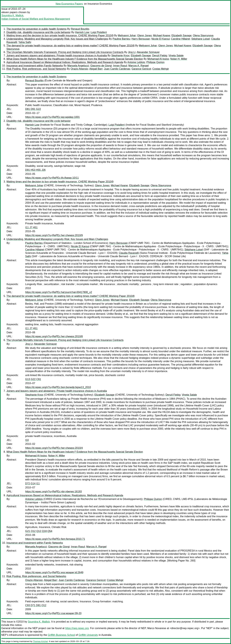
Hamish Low (82, 32)
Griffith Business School (61, 635)
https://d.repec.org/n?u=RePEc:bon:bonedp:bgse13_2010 (58, 387)
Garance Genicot (141, 69)
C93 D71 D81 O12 (36, 605)
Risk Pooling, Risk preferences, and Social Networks (36, 69)
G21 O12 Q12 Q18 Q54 (39, 531)
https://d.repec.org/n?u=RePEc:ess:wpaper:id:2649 (54, 572)
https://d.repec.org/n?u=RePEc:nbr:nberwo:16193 (53, 492)
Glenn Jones (145, 35)
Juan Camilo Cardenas (117, 69)
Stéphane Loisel (201, 39)
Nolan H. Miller (179, 59)
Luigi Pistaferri (99, 32)
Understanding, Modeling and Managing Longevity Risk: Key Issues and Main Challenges (57, 39)
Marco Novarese (157, 628)
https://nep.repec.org (77, 628)
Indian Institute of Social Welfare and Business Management (36, 19)
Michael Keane (162, 35)
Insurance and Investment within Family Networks (35, 66)
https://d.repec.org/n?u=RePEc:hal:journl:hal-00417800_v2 (59, 292)
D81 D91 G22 (33, 109)
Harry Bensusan (141, 39)
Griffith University (88, 635)
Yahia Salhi (25, 42)
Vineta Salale (176, 56)
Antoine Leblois (136, 62)
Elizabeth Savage (182, 35)
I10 (27, 440)
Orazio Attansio (79, 69)
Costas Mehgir (161, 69)
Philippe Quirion (156, 62)
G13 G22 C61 (33, 379)
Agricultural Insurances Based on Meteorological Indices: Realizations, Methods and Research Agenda (65, 62)
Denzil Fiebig (160, 56)
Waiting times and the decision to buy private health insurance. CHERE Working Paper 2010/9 (60, 35)
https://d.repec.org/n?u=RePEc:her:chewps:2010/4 (54, 448)
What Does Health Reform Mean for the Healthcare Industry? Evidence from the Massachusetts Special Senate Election (75, 59)
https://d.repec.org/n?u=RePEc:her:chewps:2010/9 (54, 235)
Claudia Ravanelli (129, 253)
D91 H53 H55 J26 (35, 170)
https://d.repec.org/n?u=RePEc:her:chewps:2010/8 (54, 336)
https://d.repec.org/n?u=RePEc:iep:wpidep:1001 (52, 117)
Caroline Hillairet (180, 39)
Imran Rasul (120, 66)
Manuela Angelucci (78, 66)
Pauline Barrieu (121, 39)
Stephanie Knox (120, 56)
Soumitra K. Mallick (12, 15)
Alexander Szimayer (148, 52)
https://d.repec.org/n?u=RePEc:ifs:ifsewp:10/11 (52, 178)
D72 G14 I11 (32, 484)
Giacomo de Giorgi (101, 66)
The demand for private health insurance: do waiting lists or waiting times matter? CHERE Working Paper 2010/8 (70, 46)
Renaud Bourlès (80, 29)
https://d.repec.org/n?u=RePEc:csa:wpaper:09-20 (53, 613)
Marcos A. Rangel (138, 66)
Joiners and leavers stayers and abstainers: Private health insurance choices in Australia (57, 56)
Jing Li (132, 52)
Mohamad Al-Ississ (158, 59)
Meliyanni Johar (127, 35)
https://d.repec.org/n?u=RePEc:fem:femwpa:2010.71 (55, 539)
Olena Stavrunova (203, 35)
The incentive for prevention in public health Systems (36, 29)
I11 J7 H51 (31, 227)
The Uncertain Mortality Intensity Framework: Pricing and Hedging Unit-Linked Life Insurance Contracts (65, 52)
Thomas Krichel (40, 641)
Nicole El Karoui (161, 39)
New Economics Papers (69, 4)
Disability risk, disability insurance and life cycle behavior (38, 32)
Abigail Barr (96, 69)
